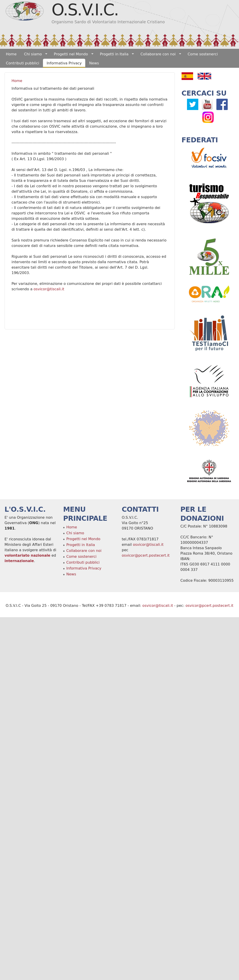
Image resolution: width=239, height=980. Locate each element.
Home (11, 54)
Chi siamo (34, 54)
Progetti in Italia (115, 54)
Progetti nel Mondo (72, 54)
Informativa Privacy (64, 63)
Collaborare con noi (159, 54)
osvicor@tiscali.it (49, 289)
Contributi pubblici (22, 63)
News (94, 63)
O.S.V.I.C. (85, 10)
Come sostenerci (203, 54)
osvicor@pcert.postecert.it (146, 555)
